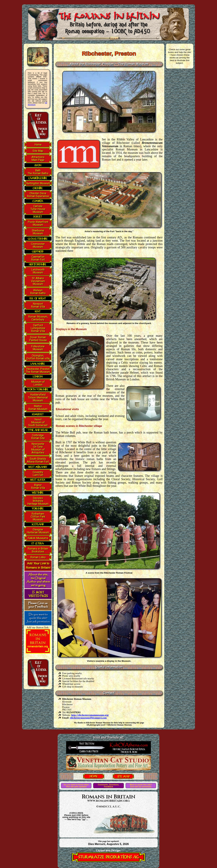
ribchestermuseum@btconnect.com (88, 718)
